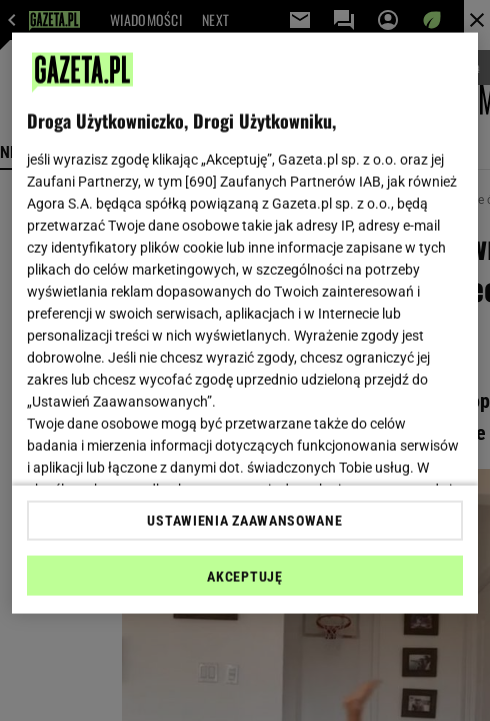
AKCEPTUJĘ (244, 576)
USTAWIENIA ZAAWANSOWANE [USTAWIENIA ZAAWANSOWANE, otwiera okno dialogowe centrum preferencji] (244, 520)
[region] (245, 323)
